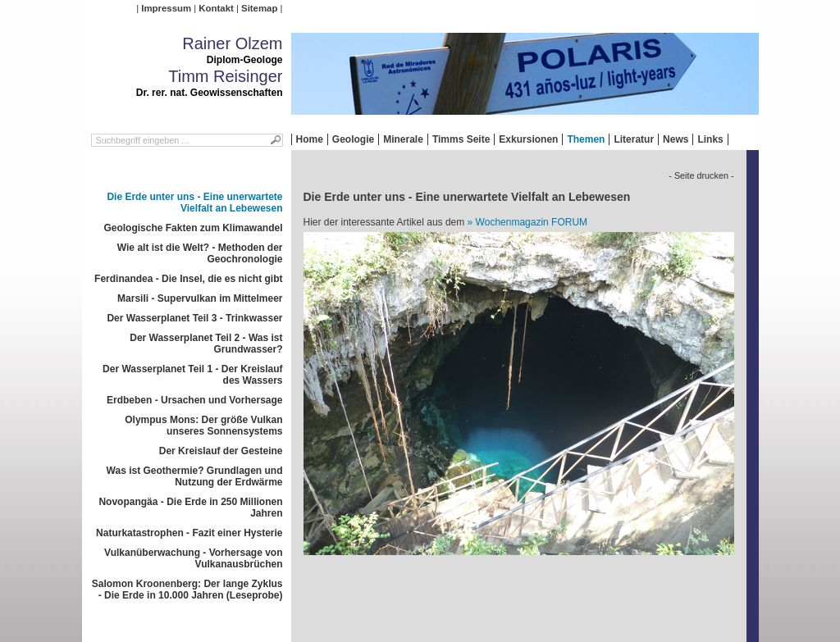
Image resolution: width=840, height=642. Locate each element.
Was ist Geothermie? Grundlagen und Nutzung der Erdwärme (195, 476)
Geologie (353, 139)
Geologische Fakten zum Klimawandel (193, 228)
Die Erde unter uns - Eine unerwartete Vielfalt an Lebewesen (194, 203)
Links (710, 139)
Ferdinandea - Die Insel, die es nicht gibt (188, 279)
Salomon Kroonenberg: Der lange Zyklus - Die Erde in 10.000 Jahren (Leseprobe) (187, 590)
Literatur (634, 139)
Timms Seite (461, 139)
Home (310, 139)
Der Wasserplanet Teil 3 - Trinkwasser (194, 318)
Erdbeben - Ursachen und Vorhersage (195, 400)
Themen (586, 139)
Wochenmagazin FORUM (532, 222)
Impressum (166, 8)
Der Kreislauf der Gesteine (221, 451)
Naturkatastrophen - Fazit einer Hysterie (189, 533)
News (676, 139)
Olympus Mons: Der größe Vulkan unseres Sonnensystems (203, 426)
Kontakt (216, 8)
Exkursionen (528, 139)
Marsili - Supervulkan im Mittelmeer (200, 298)
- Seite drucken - (701, 175)
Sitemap (259, 8)
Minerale (403, 139)
